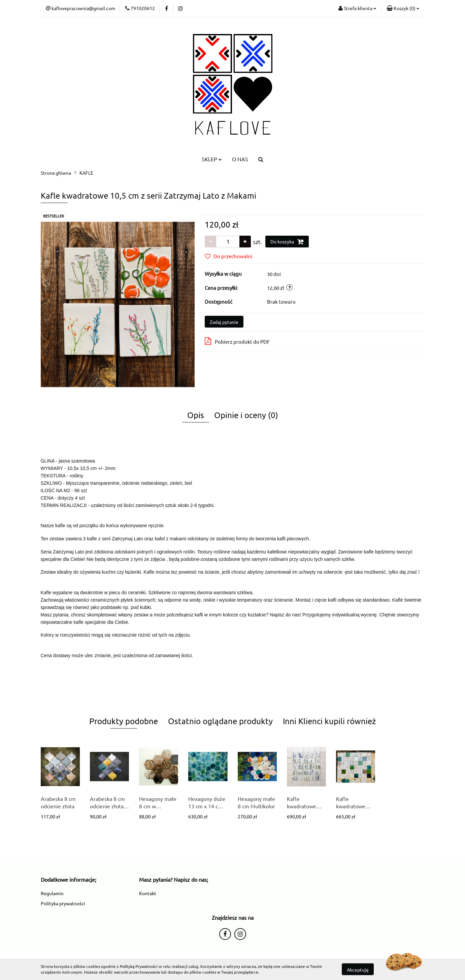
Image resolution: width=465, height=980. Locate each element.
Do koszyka (287, 242)
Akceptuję (358, 969)
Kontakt (148, 893)
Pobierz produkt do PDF (237, 341)
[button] (403, 8)
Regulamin (52, 893)
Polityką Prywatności (139, 966)
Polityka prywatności (63, 903)
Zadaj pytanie (224, 322)
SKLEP (212, 159)
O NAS (240, 159)
